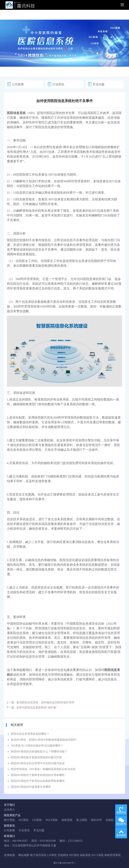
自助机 (110, 820)
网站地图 (24, 855)
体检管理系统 (113, 855)
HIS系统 (24, 820)
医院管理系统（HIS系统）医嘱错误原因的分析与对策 (43, 769)
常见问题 (99, 84)
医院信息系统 (19, 633)
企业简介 (9, 810)
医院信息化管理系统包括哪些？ (30, 734)
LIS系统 (37, 820)
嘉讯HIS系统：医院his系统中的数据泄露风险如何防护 (43, 740)
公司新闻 (18, 84)
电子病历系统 (38, 855)
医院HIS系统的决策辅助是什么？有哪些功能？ (39, 752)
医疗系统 (9, 820)
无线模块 (63, 855)
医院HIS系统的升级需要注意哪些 (31, 787)
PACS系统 (52, 820)
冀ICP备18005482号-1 (64, 863)
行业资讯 (58, 84)
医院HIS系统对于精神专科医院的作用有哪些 (38, 775)
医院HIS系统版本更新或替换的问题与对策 (36, 757)
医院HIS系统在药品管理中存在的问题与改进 (38, 763)
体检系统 (67, 820)
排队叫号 (96, 820)
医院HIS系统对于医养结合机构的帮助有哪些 (38, 781)
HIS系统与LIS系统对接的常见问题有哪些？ (37, 746)
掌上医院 (82, 820)
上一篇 (40, 702)
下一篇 (32, 708)
